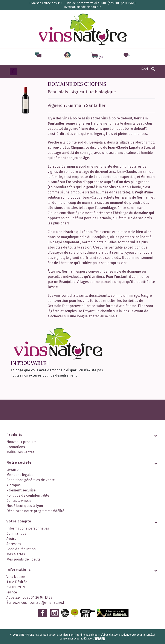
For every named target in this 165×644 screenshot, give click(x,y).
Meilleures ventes (20, 452)
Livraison (14, 470)
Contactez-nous (19, 501)
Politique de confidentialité (28, 495)
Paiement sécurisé (21, 490)
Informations (19, 570)
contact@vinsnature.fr (48, 603)
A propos (14, 485)
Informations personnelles (28, 528)
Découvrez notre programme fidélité (35, 511)
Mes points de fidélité (24, 559)
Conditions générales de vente (31, 480)
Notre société (19, 463)
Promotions (16, 447)
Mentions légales (20, 475)
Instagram (55, 613)
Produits (14, 435)
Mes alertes (16, 554)
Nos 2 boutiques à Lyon (25, 506)
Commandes (16, 534)
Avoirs (11, 539)
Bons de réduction (21, 549)
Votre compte (19, 521)
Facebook (43, 613)
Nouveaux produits (21, 442)
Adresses (14, 544)
